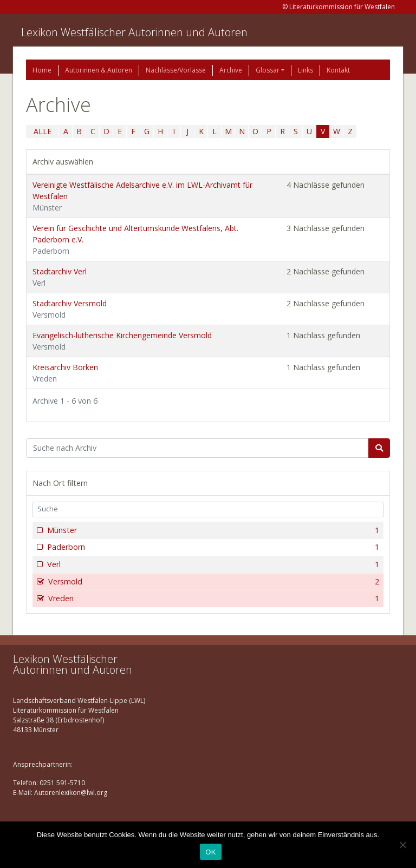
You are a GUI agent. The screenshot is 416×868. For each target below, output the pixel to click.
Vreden (213, 599)
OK (210, 852)
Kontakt (338, 70)
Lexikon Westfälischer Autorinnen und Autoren (134, 32)
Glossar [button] (268, 70)
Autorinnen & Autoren (99, 70)
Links (305, 70)
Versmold (213, 582)
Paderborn (212, 547)
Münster (212, 530)
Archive (231, 70)
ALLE (43, 131)
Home (42, 70)
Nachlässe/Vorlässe (176, 70)
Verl (212, 564)
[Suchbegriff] (197, 448)
